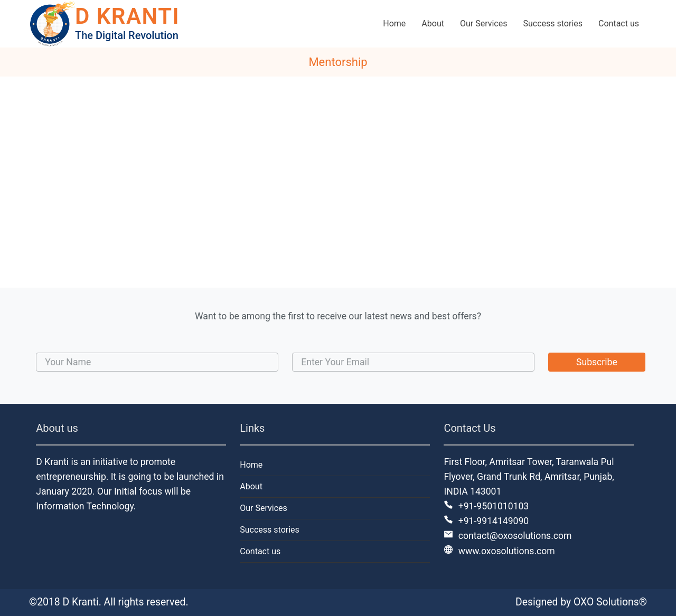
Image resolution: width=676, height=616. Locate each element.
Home (251, 465)
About (251, 486)
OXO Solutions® (610, 602)
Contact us (260, 551)
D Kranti (81, 602)
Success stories (270, 530)
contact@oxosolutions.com (508, 536)
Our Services (264, 508)
